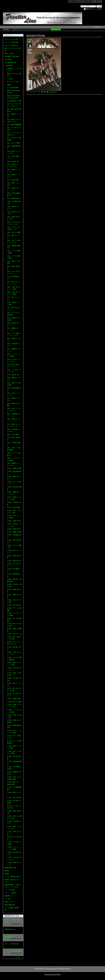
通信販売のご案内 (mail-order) (13, 922)
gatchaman (26, 29)
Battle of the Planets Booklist (40, 29)
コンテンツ (8, 35)
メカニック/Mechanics (13, 945)
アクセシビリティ (85, 1)
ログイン (98, 27)
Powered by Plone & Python (52, 974)
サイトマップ (74, 1)
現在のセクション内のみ (94, 9)
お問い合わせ (97, 1)
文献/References (13, 930)
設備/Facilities (13, 938)
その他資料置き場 (15, 29)
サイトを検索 (80, 5)
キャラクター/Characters (13, 952)
